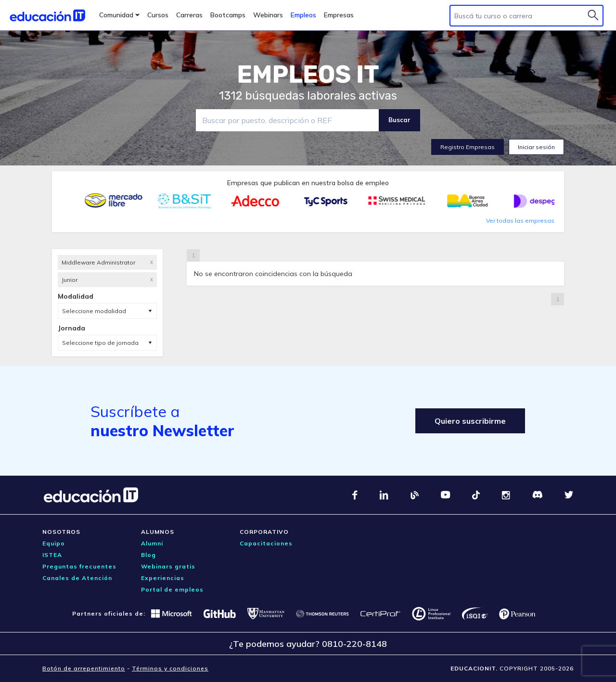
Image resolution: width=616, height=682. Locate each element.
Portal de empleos (172, 589)
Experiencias (163, 578)
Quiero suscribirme (470, 421)
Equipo (54, 543)
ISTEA (52, 555)
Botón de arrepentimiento (84, 668)
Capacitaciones (266, 543)
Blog (148, 555)
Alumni (152, 543)
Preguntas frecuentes (79, 566)
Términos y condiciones (170, 668)
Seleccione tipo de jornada (100, 343)
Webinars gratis (168, 566)
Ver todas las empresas (520, 221)
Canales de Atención (77, 578)
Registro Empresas (468, 147)
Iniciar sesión (536, 147)
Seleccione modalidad (94, 311)
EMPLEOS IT (308, 75)
